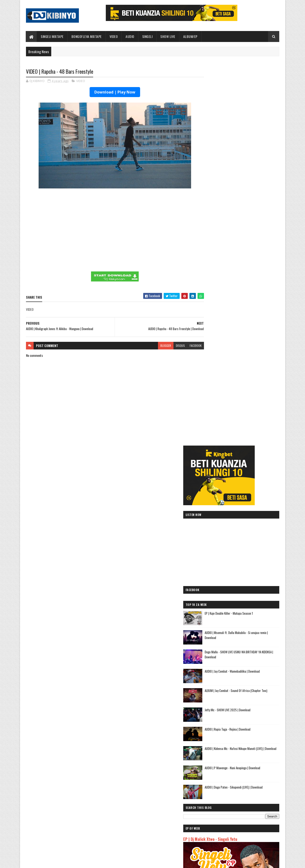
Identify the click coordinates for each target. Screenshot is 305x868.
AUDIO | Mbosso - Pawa (220, 680)
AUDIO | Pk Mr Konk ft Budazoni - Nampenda (236, 686)
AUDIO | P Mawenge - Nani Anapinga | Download (161, 817)
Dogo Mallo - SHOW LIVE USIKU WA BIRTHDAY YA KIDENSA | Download (251, 285)
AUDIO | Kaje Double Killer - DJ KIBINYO (232, 697)
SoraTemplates (48, 861)
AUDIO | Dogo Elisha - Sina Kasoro (228, 674)
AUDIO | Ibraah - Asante (221, 725)
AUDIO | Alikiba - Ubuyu (220, 767)
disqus (171, 346)
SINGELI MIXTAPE (52, 36)
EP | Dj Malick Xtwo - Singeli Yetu (230, 470)
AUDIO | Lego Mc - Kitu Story (224, 708)
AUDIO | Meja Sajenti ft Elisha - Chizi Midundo (237, 731)
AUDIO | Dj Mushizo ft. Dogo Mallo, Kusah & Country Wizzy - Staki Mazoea (235, 754)
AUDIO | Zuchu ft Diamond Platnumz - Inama (236, 762)
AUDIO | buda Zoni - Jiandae (224, 720)
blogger (156, 346)
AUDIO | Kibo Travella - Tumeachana (229, 703)
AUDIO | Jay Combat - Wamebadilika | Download (75, 817)
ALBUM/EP (190, 36)
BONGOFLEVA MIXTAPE (87, 36)
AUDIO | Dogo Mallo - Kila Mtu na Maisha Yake (236, 669)
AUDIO (130, 36)
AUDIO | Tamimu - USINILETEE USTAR (230, 714)
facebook (186, 346)
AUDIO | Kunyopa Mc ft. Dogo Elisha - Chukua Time (241, 746)
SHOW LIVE (168, 36)
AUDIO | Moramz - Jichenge (223, 691)
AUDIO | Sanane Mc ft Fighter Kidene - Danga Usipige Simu (236, 739)
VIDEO (114, 36)
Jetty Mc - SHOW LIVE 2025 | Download (248, 341)
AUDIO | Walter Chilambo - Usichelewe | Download (163, 837)
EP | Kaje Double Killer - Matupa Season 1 (249, 244)
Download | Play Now (110, 92)
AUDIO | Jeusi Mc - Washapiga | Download (233, 663)
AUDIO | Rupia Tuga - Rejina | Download (248, 360)
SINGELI (147, 36)
